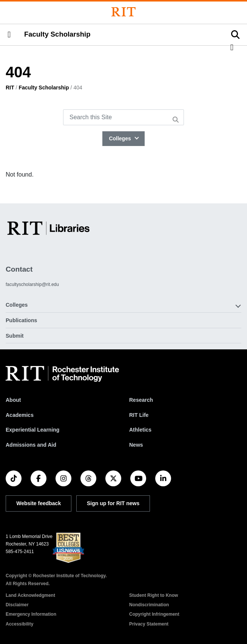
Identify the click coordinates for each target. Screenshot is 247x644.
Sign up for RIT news (113, 503)
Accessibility (19, 624)
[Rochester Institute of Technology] (123, 12)
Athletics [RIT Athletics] (140, 430)
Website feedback (39, 503)
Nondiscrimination (149, 605)
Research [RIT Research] (141, 400)
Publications (21, 320)
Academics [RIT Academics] (20, 415)
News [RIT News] (136, 445)
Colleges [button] (17, 305)
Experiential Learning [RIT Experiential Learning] (32, 430)
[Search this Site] (123, 117)
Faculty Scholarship (57, 34)
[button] (9, 35)
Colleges (120, 138)
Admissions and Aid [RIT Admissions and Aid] (31, 445)
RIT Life (139, 415)
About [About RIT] (13, 400)
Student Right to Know (154, 595)
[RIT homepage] (62, 374)
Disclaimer (17, 605)
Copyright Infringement (154, 614)
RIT (10, 88)
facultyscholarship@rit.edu (32, 284)
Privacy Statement (149, 624)
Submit (15, 336)
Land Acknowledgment (30, 595)
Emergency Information (31, 614)
